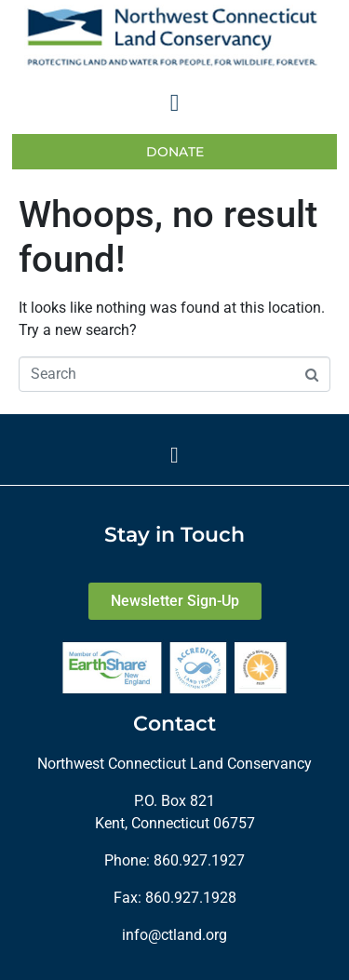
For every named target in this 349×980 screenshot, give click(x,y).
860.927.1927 (199, 860)
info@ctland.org (174, 935)
